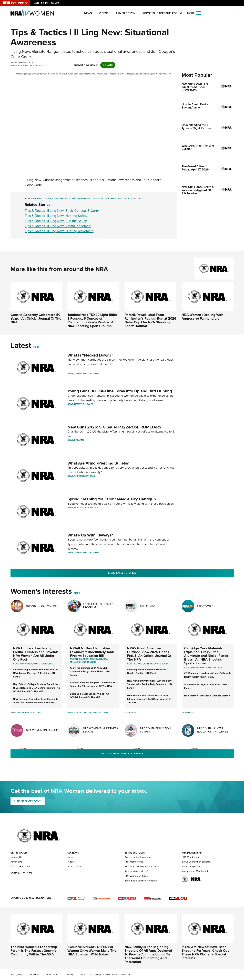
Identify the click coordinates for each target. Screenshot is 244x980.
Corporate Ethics (52, 975)
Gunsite (95, 199)
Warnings (70, 975)
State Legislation (79, 659)
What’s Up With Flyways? (90, 535)
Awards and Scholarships (138, 857)
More (36, 347)
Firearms (23, 66)
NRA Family (148, 606)
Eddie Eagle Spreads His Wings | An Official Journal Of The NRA (89, 696)
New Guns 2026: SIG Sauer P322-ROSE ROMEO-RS (114, 427)
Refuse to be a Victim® (136, 871)
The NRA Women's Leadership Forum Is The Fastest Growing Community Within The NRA (34, 951)
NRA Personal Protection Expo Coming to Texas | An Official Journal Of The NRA (36, 701)
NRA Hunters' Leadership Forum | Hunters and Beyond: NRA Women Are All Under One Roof (35, 654)
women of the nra (43, 664)
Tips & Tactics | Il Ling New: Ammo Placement (58, 226)
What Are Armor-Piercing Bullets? (98, 463)
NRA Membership (134, 862)
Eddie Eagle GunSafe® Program (98, 606)
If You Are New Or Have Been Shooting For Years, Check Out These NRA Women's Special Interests (205, 952)
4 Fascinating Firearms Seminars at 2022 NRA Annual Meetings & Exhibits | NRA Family (36, 673)
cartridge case (213, 667)
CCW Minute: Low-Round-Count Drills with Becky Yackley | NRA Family (207, 675)
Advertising (16, 862)
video (187, 667)
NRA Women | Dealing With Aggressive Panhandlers (202, 317)
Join (37, 3)
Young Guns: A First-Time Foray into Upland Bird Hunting (120, 391)
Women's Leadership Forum (162, 13)
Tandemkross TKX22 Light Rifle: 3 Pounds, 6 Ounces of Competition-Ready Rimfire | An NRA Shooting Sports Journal (92, 320)
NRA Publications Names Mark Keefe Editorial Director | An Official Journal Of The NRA (149, 699)
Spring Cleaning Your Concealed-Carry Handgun (112, 499)
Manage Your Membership (195, 871)
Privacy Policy (17, 975)
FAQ (83, 975)
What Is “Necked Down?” (90, 355)
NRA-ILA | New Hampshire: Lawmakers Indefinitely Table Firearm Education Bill (92, 652)
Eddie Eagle (96, 659)
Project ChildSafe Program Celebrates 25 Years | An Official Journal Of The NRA (93, 684)
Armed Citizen (126, 13)
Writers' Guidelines (20, 866)
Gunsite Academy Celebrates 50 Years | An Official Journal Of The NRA (36, 318)
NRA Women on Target (136, 876)
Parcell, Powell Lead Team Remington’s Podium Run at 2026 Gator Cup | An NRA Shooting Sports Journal (150, 320)
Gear (92, 476)
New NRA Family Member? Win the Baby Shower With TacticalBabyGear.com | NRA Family (150, 684)
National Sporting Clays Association (121, 199)
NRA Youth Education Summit (155, 730)
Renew (45, 3)
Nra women (26, 664)
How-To (89, 404)
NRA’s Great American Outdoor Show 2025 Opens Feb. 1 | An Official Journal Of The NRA (149, 654)
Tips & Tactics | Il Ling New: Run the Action (56, 221)
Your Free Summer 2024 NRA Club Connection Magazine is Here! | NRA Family (90, 671)
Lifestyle (79, 404)
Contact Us (16, 857)
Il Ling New (58, 199)
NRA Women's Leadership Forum (142, 866)
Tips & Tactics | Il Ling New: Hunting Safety (56, 216)
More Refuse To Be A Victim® (26, 713)
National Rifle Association (148, 664)
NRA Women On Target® (42, 730)
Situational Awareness (77, 199)
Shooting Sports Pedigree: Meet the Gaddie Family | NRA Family (147, 671)
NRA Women (205, 606)
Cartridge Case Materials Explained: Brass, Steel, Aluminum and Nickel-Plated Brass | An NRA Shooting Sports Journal (206, 656)
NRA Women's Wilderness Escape (100, 730)
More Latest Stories (122, 573)
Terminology (81, 374)
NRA (166, 664)
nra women (198, 667)
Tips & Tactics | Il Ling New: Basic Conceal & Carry (62, 211)
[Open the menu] (199, 13)
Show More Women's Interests (122, 753)
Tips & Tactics (36, 66)
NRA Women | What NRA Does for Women (207, 696)
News (88, 13)
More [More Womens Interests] (77, 593)
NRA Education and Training (89, 661)
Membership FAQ (191, 866)
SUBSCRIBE (28, 801)
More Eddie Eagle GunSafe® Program (88, 713)
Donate (55, 3)
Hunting (94, 374)
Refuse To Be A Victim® (42, 606)
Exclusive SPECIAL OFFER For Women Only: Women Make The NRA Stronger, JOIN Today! (92, 951)
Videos (104, 13)
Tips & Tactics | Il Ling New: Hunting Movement (59, 231)
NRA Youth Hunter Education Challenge (213, 730)
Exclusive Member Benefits (196, 862)
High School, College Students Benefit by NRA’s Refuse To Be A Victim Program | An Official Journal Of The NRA (36, 688)
